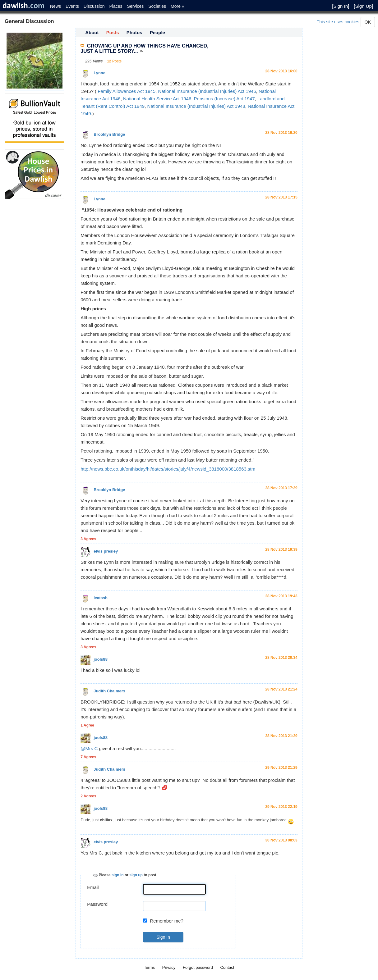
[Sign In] (341, 6)
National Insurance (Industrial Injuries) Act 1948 (196, 106)
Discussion (94, 6)
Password (97, 904)
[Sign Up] (363, 6)
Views (98, 61)
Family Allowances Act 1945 (127, 91)
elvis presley (106, 551)
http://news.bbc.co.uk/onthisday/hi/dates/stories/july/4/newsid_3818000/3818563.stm (168, 469)
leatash (101, 598)
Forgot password (198, 967)
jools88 (101, 659)
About (92, 32)
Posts (113, 32)
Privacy (169, 967)
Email (93, 887)
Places (116, 6)
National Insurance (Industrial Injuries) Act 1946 (207, 91)
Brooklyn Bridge (109, 134)
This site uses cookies (338, 22)
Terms (149, 967)
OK (368, 22)
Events (72, 6)
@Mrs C (89, 748)
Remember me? (167, 921)
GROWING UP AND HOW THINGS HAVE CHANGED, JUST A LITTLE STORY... (144, 49)
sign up (136, 875)
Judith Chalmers (109, 691)
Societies (157, 6)
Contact (227, 967)
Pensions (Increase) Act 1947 (224, 99)
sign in (118, 875)
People (157, 32)
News (55, 6)
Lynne (99, 73)
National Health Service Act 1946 (157, 99)
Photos (134, 32)
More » (177, 6)
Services (136, 6)
